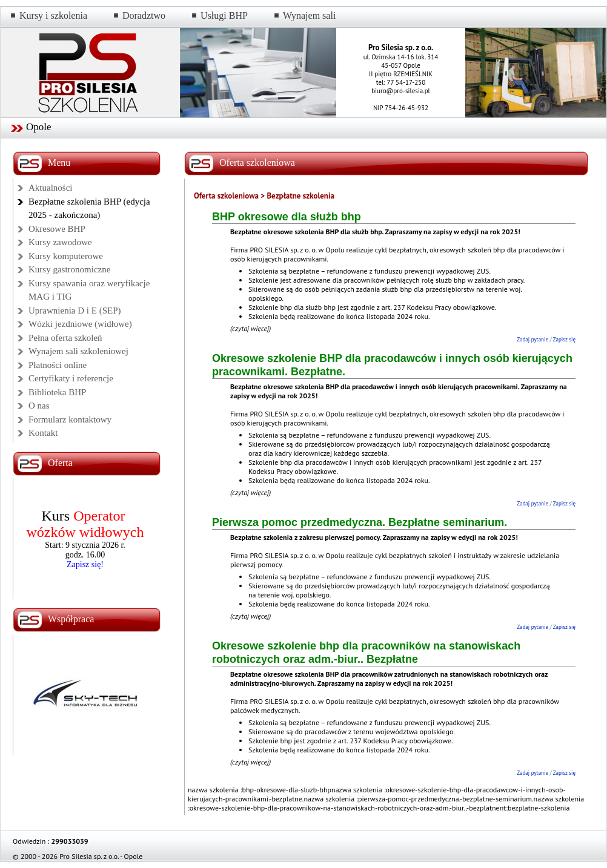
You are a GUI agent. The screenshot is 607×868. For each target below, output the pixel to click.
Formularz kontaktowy (70, 419)
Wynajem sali (309, 15)
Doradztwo (144, 15)
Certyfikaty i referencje (71, 378)
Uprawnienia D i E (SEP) (75, 311)
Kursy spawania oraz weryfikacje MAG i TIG (89, 290)
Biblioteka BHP (57, 392)
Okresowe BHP (57, 229)
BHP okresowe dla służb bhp (287, 217)
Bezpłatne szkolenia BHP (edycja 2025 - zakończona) (89, 209)
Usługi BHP (224, 15)
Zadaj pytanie (532, 339)
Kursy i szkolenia (53, 15)
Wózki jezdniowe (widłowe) (80, 324)
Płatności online (58, 365)
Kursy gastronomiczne (69, 269)
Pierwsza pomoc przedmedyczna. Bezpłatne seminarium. (360, 522)
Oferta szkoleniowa (226, 196)
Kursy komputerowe (66, 256)
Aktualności (51, 188)
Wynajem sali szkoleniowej (78, 351)
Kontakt (43, 433)
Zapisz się (564, 339)
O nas (39, 406)
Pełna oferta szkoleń (65, 338)
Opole (39, 127)
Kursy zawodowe (60, 242)
